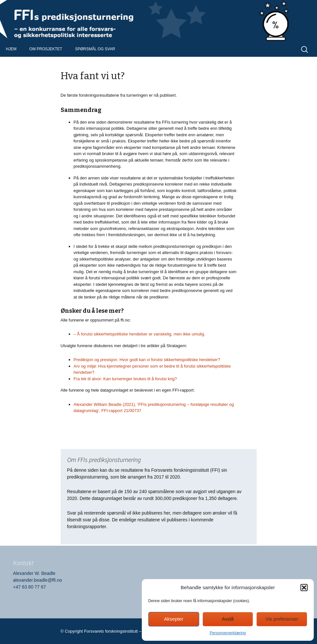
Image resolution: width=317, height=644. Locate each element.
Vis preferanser (282, 619)
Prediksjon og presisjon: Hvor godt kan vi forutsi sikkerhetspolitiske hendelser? (147, 360)
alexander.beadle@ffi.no (37, 580)
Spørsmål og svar (95, 49)
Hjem (11, 49)
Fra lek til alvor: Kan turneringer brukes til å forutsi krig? (125, 379)
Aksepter (174, 619)
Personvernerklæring (228, 633)
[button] (304, 588)
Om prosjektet (46, 49)
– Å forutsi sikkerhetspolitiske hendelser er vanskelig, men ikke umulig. (140, 334)
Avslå (228, 619)
